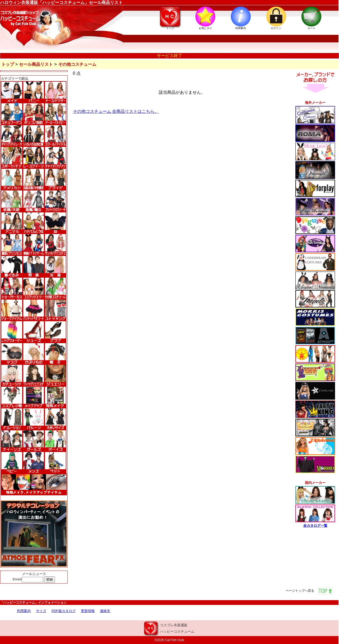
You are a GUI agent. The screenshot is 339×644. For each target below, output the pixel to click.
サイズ (41, 611)
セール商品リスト (36, 64)
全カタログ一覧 (315, 526)
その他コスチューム (77, 64)
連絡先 (105, 611)
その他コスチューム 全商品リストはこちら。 (116, 111)
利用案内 (24, 611)
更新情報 (88, 611)
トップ (8, 64)
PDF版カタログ (64, 611)
